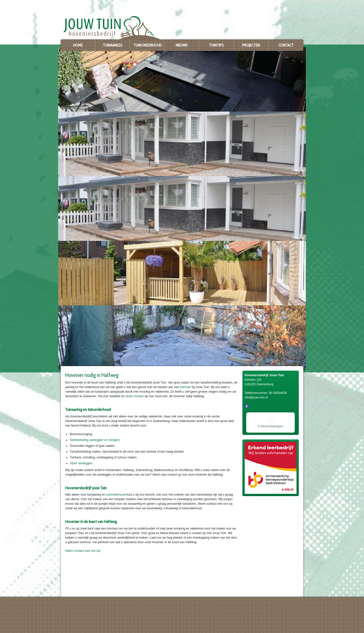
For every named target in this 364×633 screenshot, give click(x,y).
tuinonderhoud (116, 495)
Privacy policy (69, 628)
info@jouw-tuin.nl (75, 624)
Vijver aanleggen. (82, 463)
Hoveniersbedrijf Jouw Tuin (77, 607)
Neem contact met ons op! (83, 551)
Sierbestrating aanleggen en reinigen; (95, 440)
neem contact (134, 396)
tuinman (185, 387)
